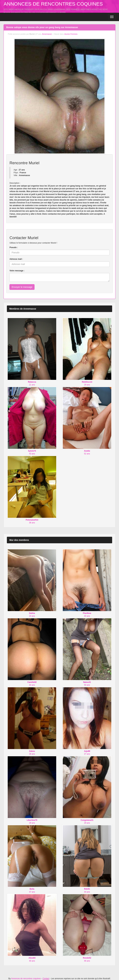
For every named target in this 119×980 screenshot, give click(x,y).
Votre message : (17, 271)
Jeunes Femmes (71, 34)
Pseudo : (14, 247)
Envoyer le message (22, 287)
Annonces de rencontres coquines (53, 4)
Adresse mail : (16, 259)
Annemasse (47, 34)
